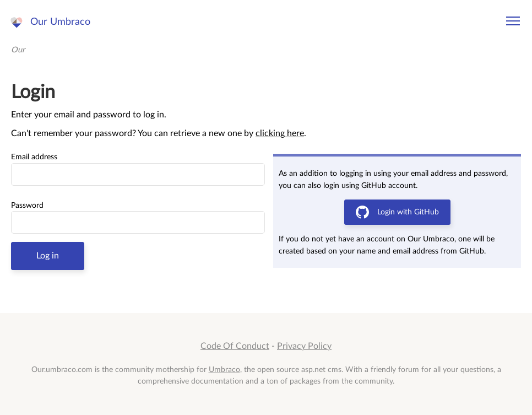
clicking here (280, 133)
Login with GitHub (397, 212)
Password (27, 206)
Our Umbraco (60, 22)
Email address (34, 157)
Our (18, 50)
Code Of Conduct (235, 346)
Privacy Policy (304, 346)
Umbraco (224, 370)
